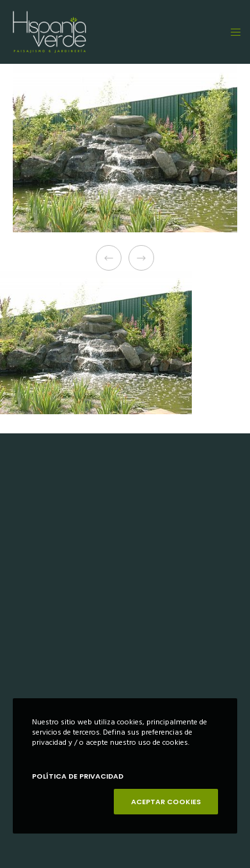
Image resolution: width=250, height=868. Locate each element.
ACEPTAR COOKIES (166, 802)
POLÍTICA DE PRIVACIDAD (78, 776)
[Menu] (232, 32)
